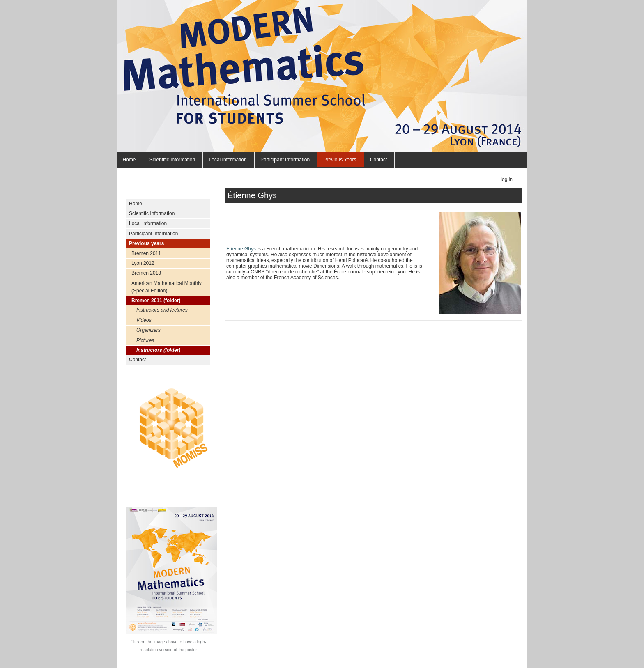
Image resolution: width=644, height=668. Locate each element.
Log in (507, 179)
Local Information (228, 160)
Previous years (340, 160)
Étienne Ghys (241, 249)
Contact (378, 160)
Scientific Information (172, 160)
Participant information (285, 160)
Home (129, 160)
